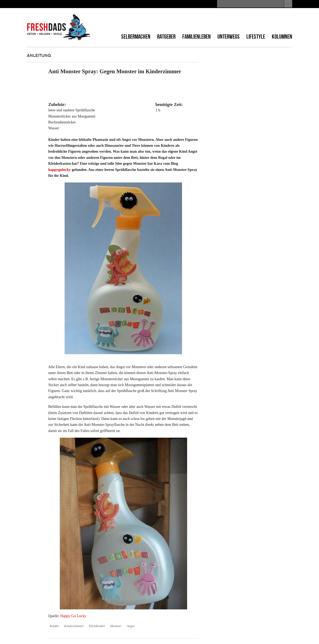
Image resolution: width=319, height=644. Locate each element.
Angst (130, 626)
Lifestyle (256, 37)
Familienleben (196, 37)
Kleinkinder (97, 626)
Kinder (54, 626)
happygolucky (60, 170)
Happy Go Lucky (73, 616)
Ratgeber (166, 37)
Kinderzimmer (74, 626)
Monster (116, 626)
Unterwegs (229, 37)
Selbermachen (136, 37)
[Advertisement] (229, 21)
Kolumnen (282, 37)
